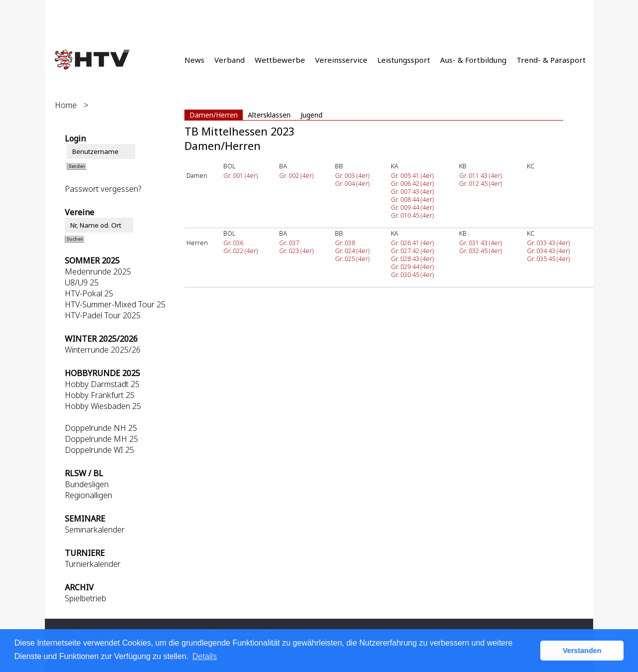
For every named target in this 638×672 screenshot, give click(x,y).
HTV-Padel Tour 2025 (103, 315)
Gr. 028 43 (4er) (412, 259)
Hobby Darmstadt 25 (102, 384)
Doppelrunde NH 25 (101, 428)
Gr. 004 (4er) (352, 183)
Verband (230, 60)
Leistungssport (404, 60)
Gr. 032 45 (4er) (480, 251)
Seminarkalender (95, 530)
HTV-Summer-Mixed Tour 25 (115, 304)
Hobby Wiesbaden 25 (103, 406)
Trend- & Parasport (551, 60)
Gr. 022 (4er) (240, 251)
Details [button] (205, 656)
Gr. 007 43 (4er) (412, 191)
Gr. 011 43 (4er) (480, 175)
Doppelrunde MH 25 (101, 439)
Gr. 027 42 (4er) (412, 251)
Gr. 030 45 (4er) (412, 274)
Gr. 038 (345, 243)
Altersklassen (269, 115)
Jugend (312, 115)
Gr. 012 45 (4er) (480, 183)
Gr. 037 (289, 243)
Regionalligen (88, 495)
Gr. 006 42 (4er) (412, 183)
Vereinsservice (341, 60)
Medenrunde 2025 (98, 271)
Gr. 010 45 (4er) (412, 215)
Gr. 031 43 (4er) (480, 243)
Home (66, 105)
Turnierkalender (93, 564)
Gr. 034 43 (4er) (548, 251)
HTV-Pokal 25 (89, 293)
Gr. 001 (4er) (240, 175)
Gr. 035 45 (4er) (548, 259)
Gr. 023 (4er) (296, 251)
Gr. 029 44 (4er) (412, 267)
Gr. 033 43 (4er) (548, 243)
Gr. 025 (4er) (352, 259)
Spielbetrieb (85, 598)
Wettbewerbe (280, 60)
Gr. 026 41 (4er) (412, 243)
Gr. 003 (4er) (352, 175)
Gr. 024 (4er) (352, 251)
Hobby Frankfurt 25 (100, 395)
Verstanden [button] (582, 651)
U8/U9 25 (82, 282)
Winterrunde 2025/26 (103, 350)
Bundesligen (87, 484)
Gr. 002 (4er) (296, 175)
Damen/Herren (214, 115)
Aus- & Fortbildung (473, 60)
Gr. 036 (233, 243)
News (194, 60)
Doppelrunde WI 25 (99, 450)
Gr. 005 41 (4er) (412, 175)
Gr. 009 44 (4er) (412, 207)
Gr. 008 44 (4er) (412, 199)
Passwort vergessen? (103, 189)
